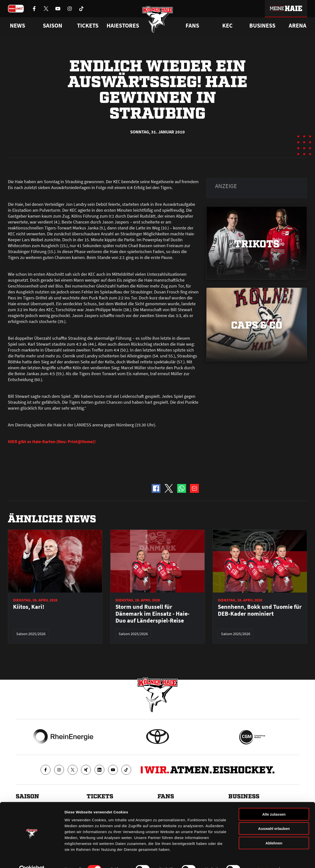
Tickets (88, 26)
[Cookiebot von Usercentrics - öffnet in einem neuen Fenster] (32, 858)
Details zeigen (262, 858)
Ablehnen (274, 832)
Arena (298, 26)
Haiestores (123, 26)
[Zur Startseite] (158, 20)
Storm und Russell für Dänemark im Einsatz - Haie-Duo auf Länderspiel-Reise (152, 614)
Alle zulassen (274, 803)
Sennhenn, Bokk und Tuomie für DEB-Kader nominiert (260, 610)
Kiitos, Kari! (29, 607)
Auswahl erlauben (274, 818)
